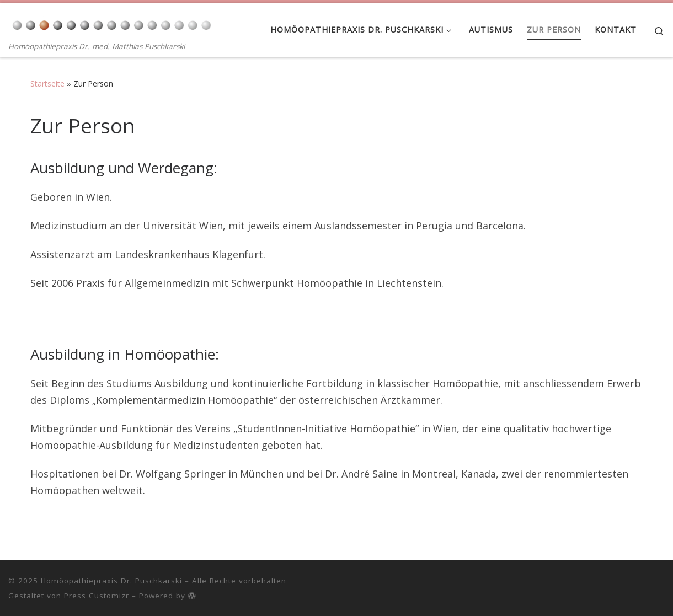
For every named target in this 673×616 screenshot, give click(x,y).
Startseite (47, 84)
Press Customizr (97, 596)
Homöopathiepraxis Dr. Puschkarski (111, 581)
